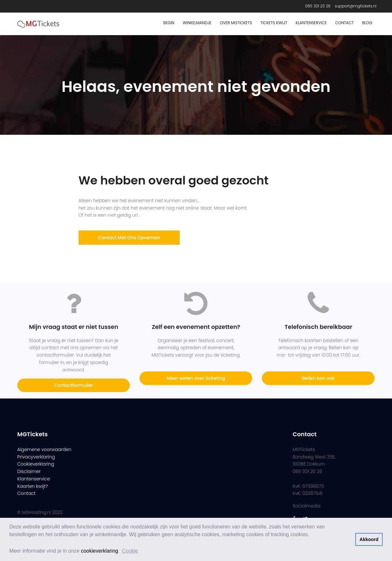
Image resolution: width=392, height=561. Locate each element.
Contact (344, 23)
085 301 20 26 (318, 6)
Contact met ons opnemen (129, 238)
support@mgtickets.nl (355, 6)
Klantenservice (311, 23)
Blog (367, 23)
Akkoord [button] (369, 539)
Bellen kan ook (319, 378)
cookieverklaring (100, 551)
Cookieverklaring (36, 464)
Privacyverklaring (36, 457)
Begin (169, 23)
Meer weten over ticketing (196, 378)
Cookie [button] (130, 551)
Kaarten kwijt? (33, 486)
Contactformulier (74, 385)
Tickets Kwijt (274, 23)
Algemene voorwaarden (44, 449)
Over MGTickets (236, 23)
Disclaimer (29, 471)
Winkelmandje (197, 23)
